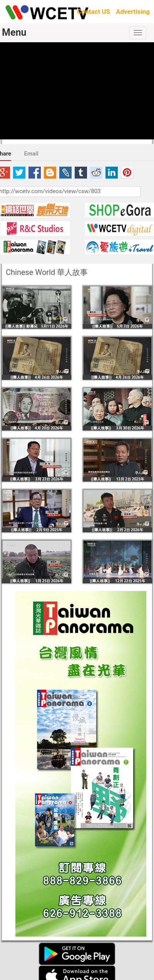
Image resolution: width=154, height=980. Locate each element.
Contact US (94, 12)
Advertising (133, 12)
